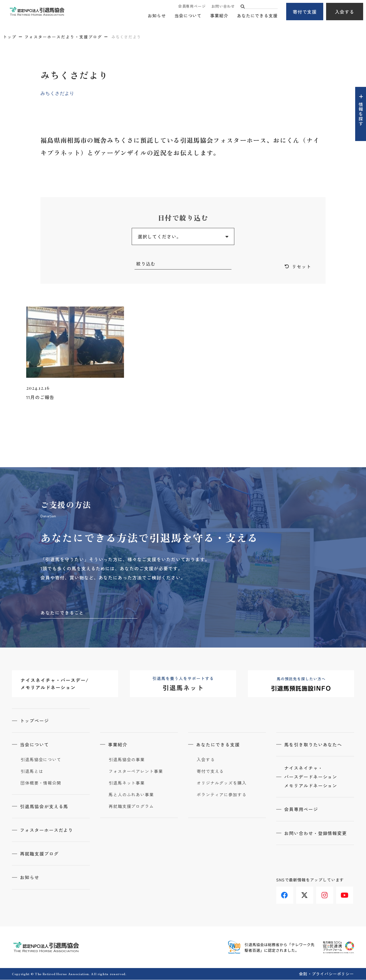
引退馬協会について (41, 760)
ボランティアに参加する (222, 795)
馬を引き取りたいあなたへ (314, 745)
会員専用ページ (192, 6)
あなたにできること (62, 613)
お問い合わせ (223, 6)
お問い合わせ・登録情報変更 (316, 834)
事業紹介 (219, 16)
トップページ (35, 721)
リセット (302, 267)
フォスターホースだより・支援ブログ (63, 37)
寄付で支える (210, 772)
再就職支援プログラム (131, 807)
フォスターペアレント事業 (136, 772)
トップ (10, 37)
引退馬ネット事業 (127, 783)
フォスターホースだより (47, 830)
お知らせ (157, 16)
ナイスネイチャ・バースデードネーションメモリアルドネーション (311, 778)
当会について (188, 16)
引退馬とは (32, 772)
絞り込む (146, 264)
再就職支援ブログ (40, 854)
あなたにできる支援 (257, 16)
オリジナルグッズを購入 (222, 783)
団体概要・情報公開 (41, 783)
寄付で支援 (305, 12)
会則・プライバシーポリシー (327, 974)
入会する (345, 12)
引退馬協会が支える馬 (45, 807)
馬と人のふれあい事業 (131, 795)
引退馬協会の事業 (127, 760)
